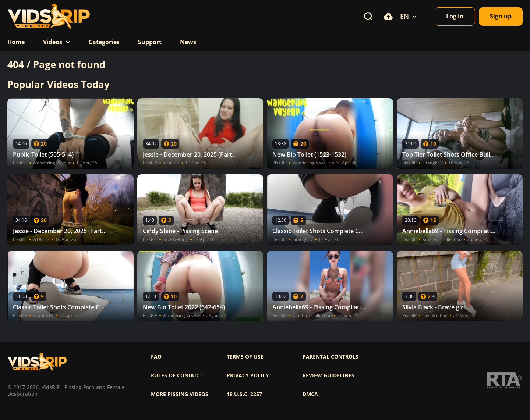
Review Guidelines (328, 375)
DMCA (310, 394)
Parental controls (331, 357)
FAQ (156, 357)
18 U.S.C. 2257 (244, 394)
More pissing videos (180, 394)
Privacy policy (248, 375)
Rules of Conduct (177, 375)
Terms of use (245, 357)
